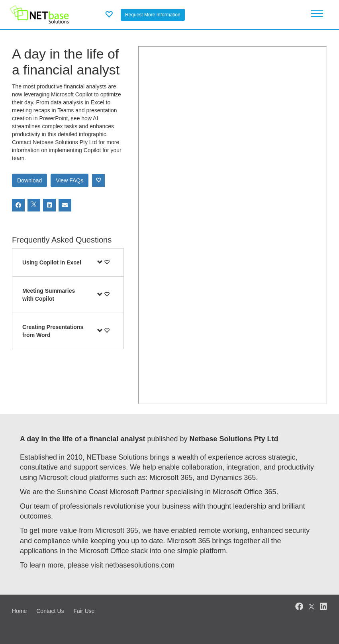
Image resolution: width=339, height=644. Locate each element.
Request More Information (153, 15)
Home (19, 611)
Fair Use (84, 611)
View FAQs (70, 180)
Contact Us (50, 611)
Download (29, 180)
